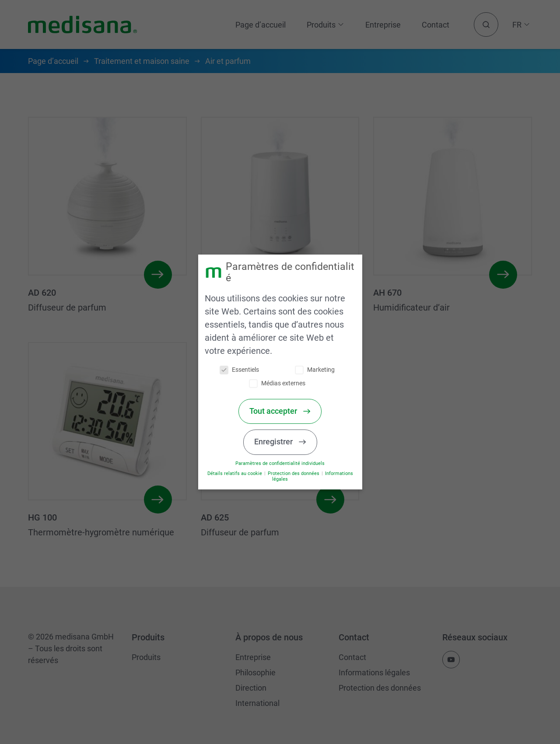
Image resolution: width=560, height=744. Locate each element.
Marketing (317, 370)
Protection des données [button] (296, 473)
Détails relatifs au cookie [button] (238, 473)
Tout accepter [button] (277, 411)
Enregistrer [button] (277, 442)
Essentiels (242, 370)
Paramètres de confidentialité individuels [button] (283, 463)
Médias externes (280, 383)
